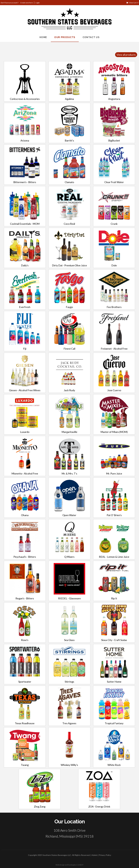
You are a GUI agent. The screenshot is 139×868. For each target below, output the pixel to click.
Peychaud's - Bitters (25, 557)
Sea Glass (69, 640)
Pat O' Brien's (114, 515)
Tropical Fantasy (114, 723)
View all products (126, 55)
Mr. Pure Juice (114, 473)
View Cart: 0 (134, 3)
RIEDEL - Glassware (69, 598)
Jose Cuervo (114, 390)
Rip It (114, 598)
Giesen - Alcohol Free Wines (25, 390)
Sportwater (25, 682)
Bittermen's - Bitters (25, 182)
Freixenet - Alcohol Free (114, 349)
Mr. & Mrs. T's (69, 473)
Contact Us (91, 37)
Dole (114, 265)
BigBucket (114, 140)
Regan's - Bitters (25, 598)
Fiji (25, 349)
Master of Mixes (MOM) (114, 432)
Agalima (69, 99)
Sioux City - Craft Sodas (114, 640)
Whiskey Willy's (69, 765)
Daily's (25, 265)
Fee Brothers (114, 307)
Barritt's (69, 140)
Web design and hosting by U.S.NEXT (69, 865)
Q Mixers (69, 557)
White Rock (114, 765)
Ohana (25, 515)
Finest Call (69, 349)
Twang (25, 765)
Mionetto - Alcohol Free (25, 473)
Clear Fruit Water (114, 182)
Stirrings (69, 682)
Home (43, 37)
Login (38, 3)
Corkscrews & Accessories (25, 99)
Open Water (69, 515)
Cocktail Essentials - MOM (25, 224)
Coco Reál (69, 224)
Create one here (26, 3)
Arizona (25, 140)
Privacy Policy (105, 855)
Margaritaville (69, 432)
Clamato (69, 182)
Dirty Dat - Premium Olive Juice (69, 265)
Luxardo (25, 432)
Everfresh (25, 307)
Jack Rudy (69, 390)
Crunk (114, 224)
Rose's (25, 640)
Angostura (114, 99)
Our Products (65, 37)
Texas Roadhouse (25, 723)
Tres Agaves (69, 723)
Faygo (69, 307)
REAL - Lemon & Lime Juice (114, 557)
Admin (94, 855)
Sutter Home (114, 682)
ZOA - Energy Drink (99, 806)
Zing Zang (40, 806)
